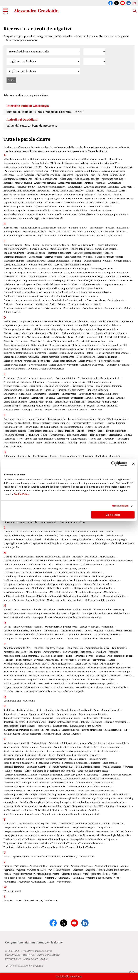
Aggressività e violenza (48, 175)
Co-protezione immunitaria (37, 280)
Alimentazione (118, 175)
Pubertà (67, 691)
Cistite (23, 276)
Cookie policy (30, 959)
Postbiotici (116, 675)
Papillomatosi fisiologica (97, 648)
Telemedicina (66, 823)
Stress (68, 810)
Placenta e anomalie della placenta (47, 675)
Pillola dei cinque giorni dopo (115, 672)
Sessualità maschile (37, 767)
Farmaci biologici (42, 423)
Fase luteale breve (13, 427)
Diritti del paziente (115, 333)
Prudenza (8, 691)
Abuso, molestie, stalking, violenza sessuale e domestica (92, 159)
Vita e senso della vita (14, 878)
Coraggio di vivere (96, 300)
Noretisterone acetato (78, 617)
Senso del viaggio (77, 759)
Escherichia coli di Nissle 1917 (70, 402)
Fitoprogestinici (79, 439)
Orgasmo (8, 635)
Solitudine (84, 802)
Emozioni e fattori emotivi (71, 390)
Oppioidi (98, 631)
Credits (44, 959)
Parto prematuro (52, 652)
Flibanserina (123, 439)
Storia (59, 810)
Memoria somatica (98, 580)
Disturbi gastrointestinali (16, 345)
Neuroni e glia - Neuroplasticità (44, 613)
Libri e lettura (51, 539)
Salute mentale (30, 747)
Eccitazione (9, 378)
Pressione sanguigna (59, 679)
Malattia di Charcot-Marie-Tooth (51, 561)
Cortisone (8, 304)
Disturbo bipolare (31, 349)
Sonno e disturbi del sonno (17, 806)
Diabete (115, 325)
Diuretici (53, 353)
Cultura (128, 308)
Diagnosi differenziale (38, 329)
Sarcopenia (46, 747)
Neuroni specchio (71, 613)
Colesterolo (127, 280)
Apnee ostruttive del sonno (17, 199)
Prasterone (20, 679)
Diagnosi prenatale (106, 329)
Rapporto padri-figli (43, 718)
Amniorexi (9, 187)
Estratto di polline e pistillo (37, 406)
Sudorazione (80, 810)
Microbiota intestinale (61, 592)
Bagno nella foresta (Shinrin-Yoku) (38, 228)
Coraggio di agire (75, 300)
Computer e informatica (72, 288)
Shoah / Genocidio (112, 767)
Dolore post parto (38, 365)
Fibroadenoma (57, 435)
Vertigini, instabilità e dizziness (113, 870)
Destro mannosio (65, 325)
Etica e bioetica (11, 410)
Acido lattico (70, 167)
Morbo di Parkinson (14, 600)
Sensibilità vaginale (56, 759)
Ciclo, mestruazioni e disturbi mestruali (85, 273)
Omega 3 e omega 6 (90, 627)
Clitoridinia (123, 276)
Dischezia (49, 337)
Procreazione (46, 683)
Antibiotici (33, 195)
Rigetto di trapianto (92, 730)
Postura (128, 675)
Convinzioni (58, 300)
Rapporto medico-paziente (17, 718)
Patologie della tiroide (52, 656)
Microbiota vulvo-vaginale (88, 592)
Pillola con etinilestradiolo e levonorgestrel (109, 668)
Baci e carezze (11, 228)
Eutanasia (60, 410)
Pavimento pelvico (84, 656)
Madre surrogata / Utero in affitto (53, 557)
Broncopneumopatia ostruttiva (19, 236)
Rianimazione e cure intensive (86, 726)
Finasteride (9, 439)
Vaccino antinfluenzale (107, 866)
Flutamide (29, 443)
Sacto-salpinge (39, 743)
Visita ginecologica (100, 874)
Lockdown (83, 543)
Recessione (106, 718)
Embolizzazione (34, 390)
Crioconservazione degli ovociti (84, 304)
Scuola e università (13, 751)
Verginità (90, 870)
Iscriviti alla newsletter (69, 977)
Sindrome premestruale (16, 794)
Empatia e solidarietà (98, 390)
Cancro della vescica (106, 249)
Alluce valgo (66, 179)
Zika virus (8, 900)
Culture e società (12, 312)
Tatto (54, 823)
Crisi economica (53, 308)
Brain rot (121, 232)
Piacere (111, 660)
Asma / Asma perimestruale (18, 206)
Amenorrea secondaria (70, 183)
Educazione (39, 382)
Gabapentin (9, 456)
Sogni (58, 802)
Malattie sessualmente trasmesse (97, 565)
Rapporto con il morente (42, 714)
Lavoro (109, 531)
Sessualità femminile (14, 767)
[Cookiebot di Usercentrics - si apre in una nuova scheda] (114, 464)
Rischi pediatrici (12, 734)
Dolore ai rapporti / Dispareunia (112, 353)
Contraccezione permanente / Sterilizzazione (26, 300)
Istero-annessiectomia (46, 522)
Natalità (87, 609)
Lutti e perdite (12, 547)
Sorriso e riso (40, 806)
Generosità (115, 456)
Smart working (126, 798)
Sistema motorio (12, 798)
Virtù (86, 874)
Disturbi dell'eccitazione (16, 341)
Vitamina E (78, 878)
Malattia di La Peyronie (82, 561)
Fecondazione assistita (15, 431)
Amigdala (101, 183)
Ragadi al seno (69, 710)
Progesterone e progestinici (101, 683)
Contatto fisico (101, 292)
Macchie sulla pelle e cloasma (19, 557)
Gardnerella (24, 456)
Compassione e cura (113, 284)
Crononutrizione (113, 308)
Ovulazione (106, 639)
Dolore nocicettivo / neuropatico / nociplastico (27, 361)
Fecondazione (102, 427)
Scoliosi (88, 747)
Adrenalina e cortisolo (114, 171)
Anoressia (112, 191)
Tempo (106, 823)
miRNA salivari (11, 596)
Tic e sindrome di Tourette (81, 835)
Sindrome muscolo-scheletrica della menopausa (52, 790)
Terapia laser (104, 827)
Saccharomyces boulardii (16, 743)
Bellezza (110, 228)
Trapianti (110, 839)
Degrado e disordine (30, 321)
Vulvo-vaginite (64, 882)
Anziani (118, 195)
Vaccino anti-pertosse (82, 866)
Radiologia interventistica (30, 710)
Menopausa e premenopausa (18, 584)
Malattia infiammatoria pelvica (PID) (115, 561)
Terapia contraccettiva (15, 827)
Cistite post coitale (38, 276)
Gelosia (54, 456)
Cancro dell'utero (59, 249)
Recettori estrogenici (14, 722)
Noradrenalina (57, 617)
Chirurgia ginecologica (103, 269)
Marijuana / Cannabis (76, 568)
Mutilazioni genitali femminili (100, 600)
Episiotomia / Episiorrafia (70, 398)
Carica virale (35, 257)
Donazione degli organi (92, 365)
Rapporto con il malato (15, 714)
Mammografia (55, 568)
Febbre (89, 427)
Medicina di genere (102, 576)
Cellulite (107, 261)
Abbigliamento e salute (15, 159)
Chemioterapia (81, 269)
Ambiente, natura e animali (18, 183)
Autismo (107, 210)
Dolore (90, 353)
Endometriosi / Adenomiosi (17, 394)
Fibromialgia (115, 435)
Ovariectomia (74, 639)
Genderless (101, 456)
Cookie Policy (22, 494)
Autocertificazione (36, 214)
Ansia (122, 191)
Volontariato (10, 882)
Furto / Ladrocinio (13, 447)
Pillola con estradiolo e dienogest (20, 668)
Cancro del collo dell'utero (55, 245)
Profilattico (61, 683)
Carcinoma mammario (15, 257)
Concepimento (48, 292)
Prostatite (81, 687)
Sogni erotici (70, 802)
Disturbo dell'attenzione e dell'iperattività (25, 353)
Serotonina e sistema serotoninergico (81, 763)
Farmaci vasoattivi (82, 423)
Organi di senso (124, 631)
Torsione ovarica (12, 839)
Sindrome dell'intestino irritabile (20, 775)
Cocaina (71, 280)
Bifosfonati (122, 228)
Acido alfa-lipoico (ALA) (44, 163)
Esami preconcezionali (41, 402)
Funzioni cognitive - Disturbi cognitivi (107, 443)
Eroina (110, 398)
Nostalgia (97, 617)
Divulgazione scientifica (72, 353)
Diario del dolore (12, 333)
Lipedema (70, 543)
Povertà (7, 679)
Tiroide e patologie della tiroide (113, 835)
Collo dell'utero (52, 284)
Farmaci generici (61, 423)
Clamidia (63, 276)
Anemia (90, 191)
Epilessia (50, 398)
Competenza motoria (46, 288)
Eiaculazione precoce (83, 386)
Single (34, 794)
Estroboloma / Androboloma (67, 406)
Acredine (106, 167)
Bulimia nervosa (66, 236)
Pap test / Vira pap (55, 648)
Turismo (91, 847)
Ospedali (60, 635)
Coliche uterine (11, 284)
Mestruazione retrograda (16, 588)
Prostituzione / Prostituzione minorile (107, 687)
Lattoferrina (97, 531)
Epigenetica (37, 398)
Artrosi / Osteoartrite (98, 202)
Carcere (109, 253)
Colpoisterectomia (91, 284)
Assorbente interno (76, 206)
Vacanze (8, 866)
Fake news (9, 419)
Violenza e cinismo (71, 874)
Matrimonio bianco (80, 576)
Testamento (31, 835)
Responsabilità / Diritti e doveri (19, 726)
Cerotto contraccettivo (41, 265)
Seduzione (31, 755)
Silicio (28, 771)
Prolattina (57, 687)
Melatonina (49, 580)
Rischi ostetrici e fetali (116, 730)
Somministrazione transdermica (108, 802)
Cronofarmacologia (93, 308)
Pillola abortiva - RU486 (37, 664)
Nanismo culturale (32, 609)
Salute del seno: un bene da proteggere (32, 126)
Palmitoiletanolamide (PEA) (17, 648)
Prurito (20, 691)
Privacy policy (13, 959)
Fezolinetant (33, 435)
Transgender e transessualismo (87, 839)
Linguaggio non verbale (16, 543)
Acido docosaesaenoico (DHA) (73, 163)
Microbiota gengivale (37, 592)
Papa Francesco (75, 648)
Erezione (100, 398)
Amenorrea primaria (45, 183)
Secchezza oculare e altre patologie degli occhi (71, 751)
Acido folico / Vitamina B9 (104, 163)
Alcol (105, 175)
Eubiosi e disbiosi (44, 410)
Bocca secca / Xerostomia (70, 232)
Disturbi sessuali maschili (114, 345)
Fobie (40, 443)
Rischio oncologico (32, 734)
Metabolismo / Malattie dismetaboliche (52, 588)
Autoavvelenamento (14, 214)
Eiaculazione (36, 386)
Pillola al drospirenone (86, 664)
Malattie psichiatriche (67, 565)
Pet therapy (84, 660)
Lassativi (69, 531)
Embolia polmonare (14, 390)
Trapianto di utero (13, 843)
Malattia (28, 561)
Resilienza (97, 722)
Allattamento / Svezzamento (18, 179)
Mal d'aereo (91, 557)
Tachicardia (10, 823)
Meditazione (34, 580)
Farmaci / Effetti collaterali (17, 423)
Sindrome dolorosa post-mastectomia (46, 786)
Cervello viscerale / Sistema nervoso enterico (26, 269)
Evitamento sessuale (78, 410)
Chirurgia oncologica (14, 273)
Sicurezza (128, 767)
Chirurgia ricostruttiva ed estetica (45, 273)
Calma (36, 245)
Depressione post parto (17, 325)
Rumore (77, 734)
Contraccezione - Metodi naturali (50, 296)
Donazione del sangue (118, 365)
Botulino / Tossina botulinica (100, 232)
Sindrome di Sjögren (14, 786)
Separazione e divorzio (48, 763)
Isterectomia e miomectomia (18, 522)
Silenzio (18, 771)
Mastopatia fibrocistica (56, 576)
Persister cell (52, 660)
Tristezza (72, 843)
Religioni (85, 722)
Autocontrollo (55, 214)
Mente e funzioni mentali (97, 584)
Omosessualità (51, 631)
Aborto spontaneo (51, 159)
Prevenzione (79, 679)
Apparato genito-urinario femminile (64, 199)
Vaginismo (9, 870)
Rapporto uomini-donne (68, 718)
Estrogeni (89, 406)
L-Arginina (9, 531)
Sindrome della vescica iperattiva (21, 783)
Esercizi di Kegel (12, 406)
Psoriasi (56, 691)
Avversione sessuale (53, 218)
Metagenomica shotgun (86, 588)
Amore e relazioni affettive (52, 187)
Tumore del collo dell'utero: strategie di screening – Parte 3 (45, 112)
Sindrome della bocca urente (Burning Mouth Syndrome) (33, 779)
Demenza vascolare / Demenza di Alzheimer (66, 321)
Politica (90, 675)
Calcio (27, 245)
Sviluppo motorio (91, 814)
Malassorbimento (12, 561)
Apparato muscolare (95, 199)
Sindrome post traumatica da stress (97, 790)
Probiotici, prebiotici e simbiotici (20, 683)
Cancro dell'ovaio (39, 249)
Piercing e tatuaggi (13, 664)
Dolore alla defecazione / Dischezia (21, 357)
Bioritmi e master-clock (34, 232)
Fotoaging (73, 443)
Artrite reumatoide (75, 202)
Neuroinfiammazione (14, 613)
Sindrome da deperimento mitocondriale (54, 771)
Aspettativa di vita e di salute (49, 206)
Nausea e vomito (102, 609)
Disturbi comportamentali (89, 337)
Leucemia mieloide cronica (17, 539)
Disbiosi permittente (14, 337)
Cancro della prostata (82, 249)
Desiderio (49, 325)
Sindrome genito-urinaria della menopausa (90, 786)
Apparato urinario (14, 202)
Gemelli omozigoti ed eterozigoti (76, 456)
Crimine (62, 304)
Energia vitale (69, 394)
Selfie (51, 755)
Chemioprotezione (61, 269)
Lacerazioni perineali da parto (47, 531)
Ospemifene (73, 635)
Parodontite (35, 652)
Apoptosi (38, 199)
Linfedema (99, 539)
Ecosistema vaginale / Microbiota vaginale (99, 378)
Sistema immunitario (100, 794)
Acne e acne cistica (89, 167)
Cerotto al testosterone (15, 265)
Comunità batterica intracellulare (21, 292)
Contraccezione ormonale (82, 296)
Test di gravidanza (13, 835)
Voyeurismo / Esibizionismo (32, 882)
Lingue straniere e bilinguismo (46, 543)
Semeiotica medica (66, 755)
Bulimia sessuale (86, 236)
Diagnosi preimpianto (83, 329)
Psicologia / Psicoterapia (38, 691)
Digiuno (66, 333)
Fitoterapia (95, 439)
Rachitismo (9, 710)
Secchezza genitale (35, 751)
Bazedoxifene (97, 228)
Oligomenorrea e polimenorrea (61, 627)
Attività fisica (81, 210)
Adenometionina (13, 171)
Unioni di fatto (87, 857)
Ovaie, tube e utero (54, 639)
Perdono (39, 660)
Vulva (52, 882)
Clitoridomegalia (12, 280)
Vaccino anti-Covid (59, 866)
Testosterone (46, 835)
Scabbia (58, 747)
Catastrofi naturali (36, 261)
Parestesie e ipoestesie (15, 652)
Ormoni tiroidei (45, 635)
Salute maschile (11, 747)
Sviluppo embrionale (69, 814)
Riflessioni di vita (71, 730)
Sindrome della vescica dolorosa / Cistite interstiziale (92, 779)
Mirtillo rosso (28, 596)
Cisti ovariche (10, 276)
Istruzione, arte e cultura (73, 522)
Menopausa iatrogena (47, 584)
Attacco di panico (63, 210)
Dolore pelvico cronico (15, 365)
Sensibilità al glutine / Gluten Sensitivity (24, 759)
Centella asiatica (122, 261)
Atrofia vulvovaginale (14, 210)
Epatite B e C (10, 398)
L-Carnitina (23, 531)
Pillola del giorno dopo (15, 675)
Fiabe (44, 435)
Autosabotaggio (32, 218)
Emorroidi (50, 390)
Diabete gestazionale (14, 329)
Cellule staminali (92, 261)
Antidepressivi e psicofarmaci (80, 195)
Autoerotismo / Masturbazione (80, 214)
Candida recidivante (14, 253)
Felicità (80, 431)
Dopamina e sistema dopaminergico (46, 369)
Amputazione (75, 187)
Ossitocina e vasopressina (108, 635)
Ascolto (114, 202)
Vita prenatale (35, 878)
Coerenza (114, 280)
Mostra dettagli (120, 506)
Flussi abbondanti (13, 443)
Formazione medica (55, 443)
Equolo (89, 398)
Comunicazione (95, 288)
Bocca (52, 232)
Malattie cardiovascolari (41, 565)
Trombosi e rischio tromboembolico (22, 847)
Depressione (127, 321)
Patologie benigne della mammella (21, 656)
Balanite (62, 228)
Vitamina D (64, 878)
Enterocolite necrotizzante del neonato (99, 394)
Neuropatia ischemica (94, 613)
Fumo (83, 443)
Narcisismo (49, 609)
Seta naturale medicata (88, 767)
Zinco (19, 900)
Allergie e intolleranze (46, 179)
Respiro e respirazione (116, 722)
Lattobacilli (82, 531)
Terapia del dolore (39, 827)
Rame (97, 710)
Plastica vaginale (75, 675)
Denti (94, 321)
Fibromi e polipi (98, 435)
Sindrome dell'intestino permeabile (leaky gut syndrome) (69, 775)
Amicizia (89, 183)
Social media (26, 802)
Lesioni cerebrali (114, 535)
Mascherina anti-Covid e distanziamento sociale (28, 572)
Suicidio (93, 810)
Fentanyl (91, 431)
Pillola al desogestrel (62, 664)
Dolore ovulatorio (88, 361)
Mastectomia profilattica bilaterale (72, 572)
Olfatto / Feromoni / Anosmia (28, 627)
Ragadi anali (85, 710)
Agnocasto (68, 175)
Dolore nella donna (107, 357)
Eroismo (120, 398)
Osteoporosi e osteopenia (16, 639)
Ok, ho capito (113, 515)
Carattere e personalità (59, 253)
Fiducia (128, 435)
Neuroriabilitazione (118, 613)
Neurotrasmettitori (13, 617)
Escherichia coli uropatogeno (103, 402)
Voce (117, 878)
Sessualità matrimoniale (61, 767)
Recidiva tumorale (36, 722)
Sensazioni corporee (89, 755)
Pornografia (102, 675)
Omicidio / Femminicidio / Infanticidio (22, 631)
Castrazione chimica (14, 261)
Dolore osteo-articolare (64, 361)
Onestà (88, 631)
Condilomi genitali (67, 292)
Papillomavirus (120, 648)
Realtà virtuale (90, 718)
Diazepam (28, 333)
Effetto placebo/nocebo (100, 382)
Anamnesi (114, 187)
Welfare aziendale (13, 891)
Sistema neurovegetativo (35, 798)
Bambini (73, 228)
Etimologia (27, 410)
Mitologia (96, 596)
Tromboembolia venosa (91, 843)
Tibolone (60, 835)
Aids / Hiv (95, 175)
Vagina (124, 866)
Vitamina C (51, 878)
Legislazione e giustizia (91, 535)
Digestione (54, 333)
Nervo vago (119, 609)
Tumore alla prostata (53, 847)
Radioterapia (52, 710)
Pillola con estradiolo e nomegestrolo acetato (62, 668)
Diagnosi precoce (61, 329)
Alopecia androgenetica (87, 179)
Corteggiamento (116, 300)
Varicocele (78, 870)
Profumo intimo (77, 683)
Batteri (84, 228)
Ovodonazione (90, 639)
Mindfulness (110, 592)
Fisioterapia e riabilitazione (39, 439)
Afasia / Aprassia (26, 175)
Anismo (100, 191)
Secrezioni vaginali (13, 755)
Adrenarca (9, 175)
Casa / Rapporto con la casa (79, 257)
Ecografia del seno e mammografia (35, 378)
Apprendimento (34, 202)
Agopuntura (82, 175)
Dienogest (41, 333)
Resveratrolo (44, 726)
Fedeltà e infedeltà (65, 431)
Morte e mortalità (56, 600)
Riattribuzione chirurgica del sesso (21, 730)
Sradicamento (124, 806)
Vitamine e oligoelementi (99, 878)
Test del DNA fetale (121, 831)
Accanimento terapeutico (16, 163)
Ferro (101, 431)
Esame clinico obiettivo (15, 402)
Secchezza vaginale (107, 751)
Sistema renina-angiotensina (65, 798)
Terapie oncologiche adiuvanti (79, 831)
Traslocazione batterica (37, 843)
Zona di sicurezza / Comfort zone (41, 900)
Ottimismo (37, 639)
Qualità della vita (12, 701)
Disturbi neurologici (60, 345)
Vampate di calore (37, 870)
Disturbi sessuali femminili (86, 345)
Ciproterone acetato (117, 273)
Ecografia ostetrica (65, 378)
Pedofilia (100, 656)
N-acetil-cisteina (12, 609)
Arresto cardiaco (54, 202)
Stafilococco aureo (13, 810)
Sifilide (8, 771)
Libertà (37, 539)
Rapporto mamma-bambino (93, 714)
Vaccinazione (21, 866)
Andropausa (44, 191)
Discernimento (34, 337)
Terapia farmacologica (83, 827)
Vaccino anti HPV (39, 866)
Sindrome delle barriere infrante (57, 783)
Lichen (64, 539)
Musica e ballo (75, 600)
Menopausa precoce (71, 584)
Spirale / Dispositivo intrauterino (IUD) (84, 806)
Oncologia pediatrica (72, 631)
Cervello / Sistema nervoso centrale (73, 265)
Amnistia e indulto (26, 187)
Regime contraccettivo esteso (63, 722)
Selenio (42, 755)
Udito (6, 857)
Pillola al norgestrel (110, 664)
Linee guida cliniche (81, 539)
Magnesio (78, 557)
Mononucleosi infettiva (114, 596)
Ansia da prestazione (14, 195)
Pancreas (38, 648)
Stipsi (51, 810)
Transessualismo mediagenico (53, 839)
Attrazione (95, 210)
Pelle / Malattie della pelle (120, 656)
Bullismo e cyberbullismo (109, 236)
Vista (115, 874)
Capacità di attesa (36, 253)
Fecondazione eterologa (41, 431)
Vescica (7, 874)
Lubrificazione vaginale (122, 543)
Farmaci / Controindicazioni (112, 419)
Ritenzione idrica (52, 734)
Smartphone (11, 802)
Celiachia (77, 261)
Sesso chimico (110, 763)
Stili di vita (40, 810)
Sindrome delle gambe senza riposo (95, 783)
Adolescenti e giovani (62, 171)
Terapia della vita (60, 827)
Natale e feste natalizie (69, 609)
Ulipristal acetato (20, 857)
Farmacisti (99, 423)
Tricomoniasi (58, 843)
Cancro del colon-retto (83, 245)
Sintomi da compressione (52, 794)
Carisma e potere (53, 257)
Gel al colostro (40, 456)
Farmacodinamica (116, 423)
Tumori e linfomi (75, 847)
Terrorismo (103, 831)
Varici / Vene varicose (59, 870)
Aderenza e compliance (36, 171)
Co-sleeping (59, 280)
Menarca (115, 580)
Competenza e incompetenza (18, 288)
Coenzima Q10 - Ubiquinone (92, 280)
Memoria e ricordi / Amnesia (72, 580)
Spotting (110, 806)
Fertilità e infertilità (116, 431)
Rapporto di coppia (67, 714)
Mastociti (97, 572)
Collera (38, 284)
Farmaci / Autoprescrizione (82, 419)
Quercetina (29, 701)
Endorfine (54, 394)
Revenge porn (60, 726)
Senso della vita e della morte (19, 763)
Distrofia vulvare (65, 337)
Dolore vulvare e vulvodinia (64, 365)
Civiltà (53, 276)
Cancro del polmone (107, 245)
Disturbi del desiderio (116, 337)
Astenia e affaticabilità (100, 206)
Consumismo (85, 292)
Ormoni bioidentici (25, 635)
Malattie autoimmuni (15, 565)
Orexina (109, 631)
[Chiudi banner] (133, 464)
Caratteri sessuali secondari (88, 253)
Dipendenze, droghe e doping (88, 333)
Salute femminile (118, 743)
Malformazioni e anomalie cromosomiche (25, 568)
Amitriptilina (115, 183)
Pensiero (9, 660)
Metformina (106, 588)
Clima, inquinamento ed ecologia (87, 276)
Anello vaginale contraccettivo (68, 191)
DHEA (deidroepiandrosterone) (92, 325)
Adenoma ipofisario (123, 167)
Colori (65, 284)
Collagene (27, 284)
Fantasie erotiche (57, 419)
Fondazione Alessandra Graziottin (26, 966)
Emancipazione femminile (109, 386)
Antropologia (104, 195)
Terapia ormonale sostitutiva (46, 831)
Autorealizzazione (13, 218)
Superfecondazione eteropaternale (21, 814)
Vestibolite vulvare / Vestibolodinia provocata (36, 874)
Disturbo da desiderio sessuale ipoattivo (63, 349)
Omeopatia (108, 627)
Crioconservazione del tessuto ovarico (23, 308)
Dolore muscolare (86, 357)
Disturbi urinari (12, 349)
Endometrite (40, 394)
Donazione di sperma (14, 369)
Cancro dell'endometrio (16, 249)
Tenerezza (117, 823)
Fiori (20, 439)
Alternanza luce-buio (112, 179)
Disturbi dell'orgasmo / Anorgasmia (95, 341)
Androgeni (127, 187)
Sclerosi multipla (73, 747)
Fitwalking (109, 439)
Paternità (113, 652)
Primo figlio (108, 679)
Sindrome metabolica (14, 790)
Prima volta (93, 679)
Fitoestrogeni (62, 439)
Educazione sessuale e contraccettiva (66, 382)
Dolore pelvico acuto (109, 361)
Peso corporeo (68, 660)
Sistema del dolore (77, 794)
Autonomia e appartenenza (112, 214)
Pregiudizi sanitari (37, 679)
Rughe (67, 734)
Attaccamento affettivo (40, 210)
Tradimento (29, 839)
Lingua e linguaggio (117, 539)
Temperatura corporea (88, 823)
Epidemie (24, 398)
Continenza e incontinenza (17, 296)
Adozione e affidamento (87, 171)
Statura (29, 810)
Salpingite (54, 743)
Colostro (75, 284)
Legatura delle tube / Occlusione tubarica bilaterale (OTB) (33, 535)
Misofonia (42, 596)
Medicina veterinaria (14, 580)
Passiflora (101, 652)
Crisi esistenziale (72, 308)
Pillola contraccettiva (14, 672)
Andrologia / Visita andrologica (19, 191)
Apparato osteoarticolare (121, 199)
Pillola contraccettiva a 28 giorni (44, 672)
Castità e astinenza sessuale (109, 257)
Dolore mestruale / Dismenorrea (58, 357)
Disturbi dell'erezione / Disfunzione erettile (52, 341)
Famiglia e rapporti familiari (31, 419)
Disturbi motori (39, 345)
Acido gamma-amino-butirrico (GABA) (23, 167)
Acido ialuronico (53, 167)
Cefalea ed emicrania (59, 261)
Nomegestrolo (40, 617)
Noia (28, 617)
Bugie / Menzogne (47, 236)
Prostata (69, 687)
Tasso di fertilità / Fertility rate (34, 823)
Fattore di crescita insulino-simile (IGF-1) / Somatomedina (54, 427)
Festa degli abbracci (14, 435)
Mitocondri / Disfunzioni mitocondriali (69, 596)
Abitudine (35, 159)
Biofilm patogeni (12, 232)
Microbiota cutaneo (13, 592)
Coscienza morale (25, 304)
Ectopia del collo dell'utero (17, 382)
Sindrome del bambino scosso (93, 771)
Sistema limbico (121, 794)
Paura (69, 656)
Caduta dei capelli (13, 245)
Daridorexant (10, 321)
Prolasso (46, 687)
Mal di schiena (107, 557)
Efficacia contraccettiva (15, 386)
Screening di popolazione (107, 747)
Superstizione (49, 814)
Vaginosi (21, 870)
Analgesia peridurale (95, 187)
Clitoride (111, 276)
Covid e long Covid (46, 304)
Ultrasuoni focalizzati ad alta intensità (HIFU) (54, 857)
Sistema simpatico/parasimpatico (99, 798)
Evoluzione (96, 410)
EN (134, 3)
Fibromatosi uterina (77, 435)
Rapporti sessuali (111, 710)
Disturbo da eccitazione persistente (104, 349)
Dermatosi (36, 325)
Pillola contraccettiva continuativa (80, 672)
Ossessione (87, 635)
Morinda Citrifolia (35, 600)
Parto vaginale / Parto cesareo (78, 652)
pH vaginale (99, 660)
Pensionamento (24, 660)
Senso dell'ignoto (97, 759)
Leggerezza (71, 535)
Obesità (7, 627)
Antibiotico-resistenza (51, 195)
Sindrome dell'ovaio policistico (116, 775)
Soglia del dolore (44, 802)
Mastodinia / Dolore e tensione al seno (23, 576)
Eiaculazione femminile (57, 386)
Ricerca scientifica (51, 730)
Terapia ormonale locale (16, 831)
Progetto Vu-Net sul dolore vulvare (21, 687)
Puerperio (79, 691)
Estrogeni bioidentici (107, 406)
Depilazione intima (109, 321)
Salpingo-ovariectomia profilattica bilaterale (84, 743)
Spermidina (55, 806)
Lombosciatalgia (99, 543)
